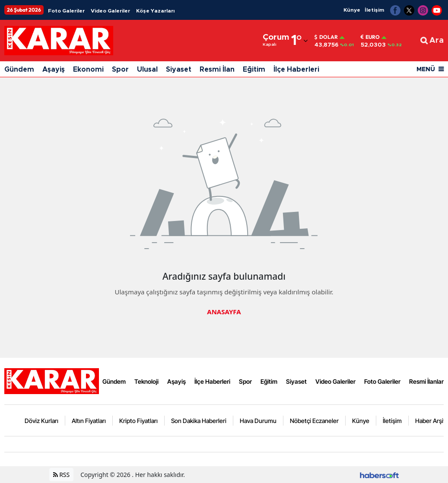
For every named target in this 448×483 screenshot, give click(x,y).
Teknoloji (146, 381)
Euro (370, 37)
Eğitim (254, 69)
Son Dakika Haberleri (199, 421)
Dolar (326, 37)
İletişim (374, 10)
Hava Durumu (258, 421)
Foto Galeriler (66, 11)
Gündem (19, 69)
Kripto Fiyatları (138, 421)
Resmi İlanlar (426, 381)
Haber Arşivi (431, 421)
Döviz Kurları (41, 421)
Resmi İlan (217, 69)
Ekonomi (88, 69)
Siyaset (179, 69)
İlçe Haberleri (296, 69)
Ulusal (147, 69)
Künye (352, 10)
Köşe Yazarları (155, 11)
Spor (120, 69)
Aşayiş (54, 69)
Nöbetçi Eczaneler (314, 421)
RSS (62, 475)
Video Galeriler (110, 11)
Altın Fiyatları (89, 421)
